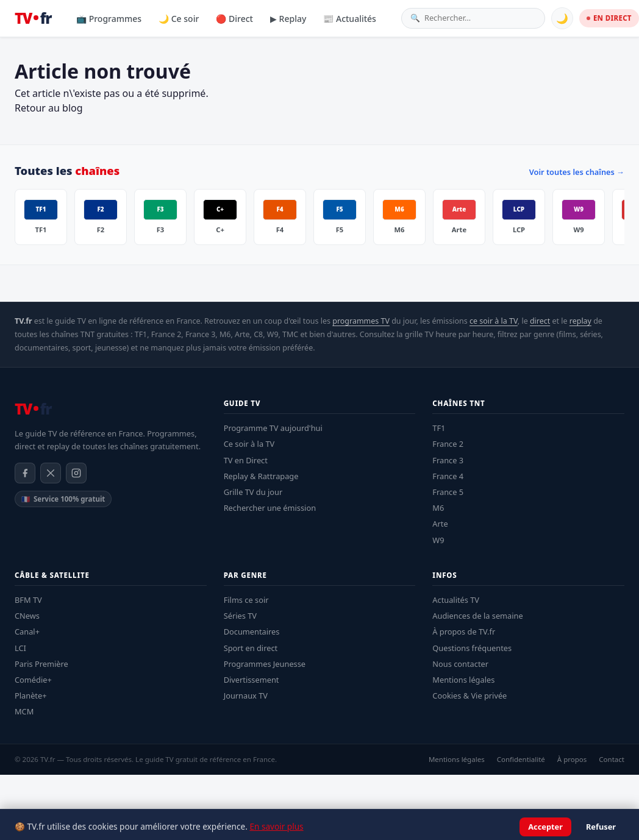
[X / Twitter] (51, 473)
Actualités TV (456, 600)
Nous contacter (460, 664)
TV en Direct (246, 460)
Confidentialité (521, 759)
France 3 (448, 460)
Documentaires (252, 632)
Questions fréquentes (472, 648)
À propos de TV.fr (464, 632)
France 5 (448, 492)
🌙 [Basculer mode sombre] (562, 18)
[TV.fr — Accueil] (33, 18)
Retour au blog (49, 108)
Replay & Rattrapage (261, 476)
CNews (27, 616)
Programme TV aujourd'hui (273, 428)
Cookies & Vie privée (469, 696)
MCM (24, 711)
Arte (440, 524)
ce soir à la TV (494, 321)
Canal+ (27, 632)
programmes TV (361, 321)
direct (540, 321)
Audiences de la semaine (477, 616)
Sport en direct (251, 648)
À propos (572, 759)
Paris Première (41, 664)
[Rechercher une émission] (480, 18)
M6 (438, 508)
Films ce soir (246, 600)
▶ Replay (288, 19)
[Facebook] (25, 473)
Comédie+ (33, 680)
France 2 (448, 444)
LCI (20, 648)
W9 (438, 540)
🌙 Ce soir (179, 19)
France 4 (448, 476)
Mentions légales (463, 680)
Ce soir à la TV (249, 444)
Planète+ (31, 696)
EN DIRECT (609, 18)
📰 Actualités (350, 19)
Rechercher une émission (270, 508)
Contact (612, 759)
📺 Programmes (109, 19)
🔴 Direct (234, 19)
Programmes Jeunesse (265, 664)
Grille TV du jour (253, 492)
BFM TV (28, 600)
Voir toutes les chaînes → (577, 172)
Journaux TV (246, 696)
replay (580, 321)
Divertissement (252, 680)
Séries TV (240, 616)
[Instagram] (76, 473)
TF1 (439, 428)
